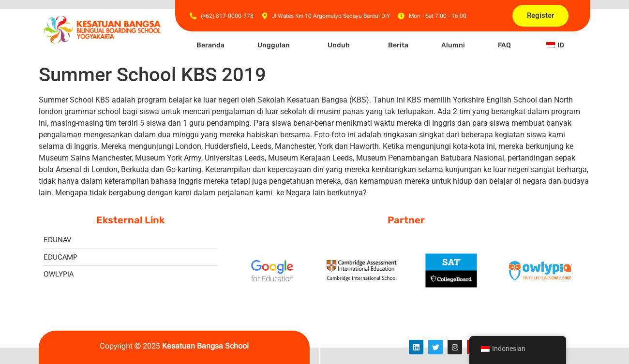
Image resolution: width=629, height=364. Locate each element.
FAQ (504, 45)
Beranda (210, 45)
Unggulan (274, 45)
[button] (276, 45)
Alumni (453, 45)
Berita (398, 45)
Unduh (339, 45)
